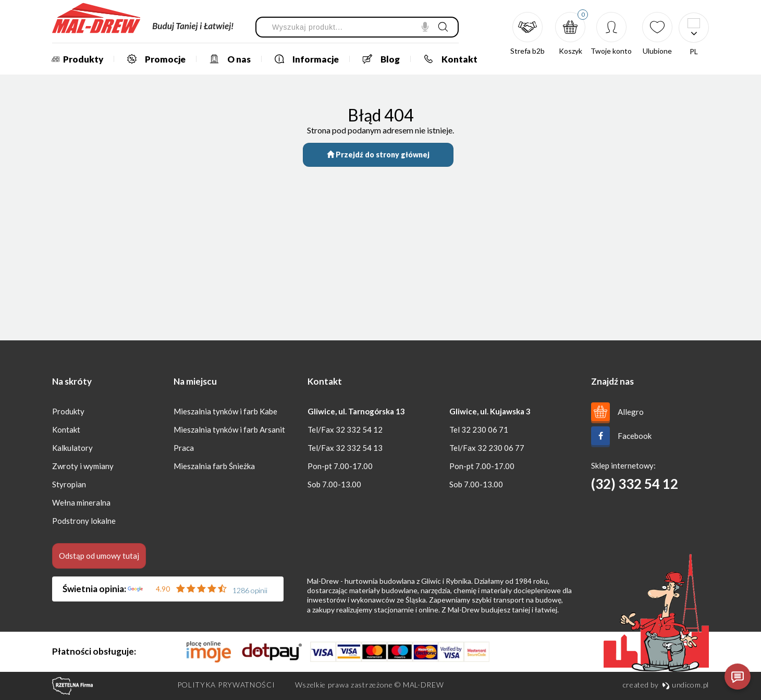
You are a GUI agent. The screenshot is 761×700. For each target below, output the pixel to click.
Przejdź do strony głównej (378, 155)
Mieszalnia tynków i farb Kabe (225, 411)
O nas (226, 59)
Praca (184, 448)
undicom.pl (685, 685)
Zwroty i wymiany (83, 466)
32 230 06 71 (485, 429)
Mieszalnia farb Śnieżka (214, 466)
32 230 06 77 (501, 448)
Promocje (153, 59)
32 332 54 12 (359, 429)
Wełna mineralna (81, 502)
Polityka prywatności (226, 685)
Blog (378, 59)
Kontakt (447, 59)
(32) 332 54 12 (635, 484)
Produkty (76, 59)
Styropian (69, 484)
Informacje (303, 59)
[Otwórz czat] (738, 677)
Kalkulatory (72, 448)
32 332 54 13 (359, 448)
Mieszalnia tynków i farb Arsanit (229, 429)
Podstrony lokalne (84, 521)
